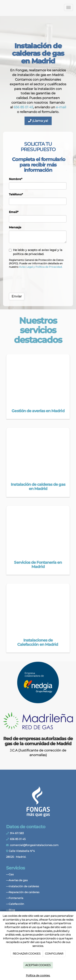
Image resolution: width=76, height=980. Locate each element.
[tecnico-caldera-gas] (38, 452)
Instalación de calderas (24, 886)
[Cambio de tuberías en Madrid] (38, 530)
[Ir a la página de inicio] (2, 8)
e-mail (61, 107)
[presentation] (40, 282)
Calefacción (16, 904)
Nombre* (16, 179)
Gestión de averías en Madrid (38, 411)
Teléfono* (16, 194)
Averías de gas (18, 880)
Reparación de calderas (24, 892)
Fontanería (16, 898)
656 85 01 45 (23, 107)
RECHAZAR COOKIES (27, 954)
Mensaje (15, 227)
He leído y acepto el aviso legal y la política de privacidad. (36, 252)
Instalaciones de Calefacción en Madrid (38, 642)
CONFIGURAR (54, 954)
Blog (12, 910)
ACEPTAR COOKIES (38, 965)
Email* (14, 212)
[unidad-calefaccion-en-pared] (38, 607)
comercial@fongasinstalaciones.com (34, 845)
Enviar (17, 296)
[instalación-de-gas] (38, 378)
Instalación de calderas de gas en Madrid (38, 486)
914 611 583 (17, 833)
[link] (26, 267)
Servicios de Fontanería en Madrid (38, 564)
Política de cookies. (38, 975)
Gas (11, 874)
